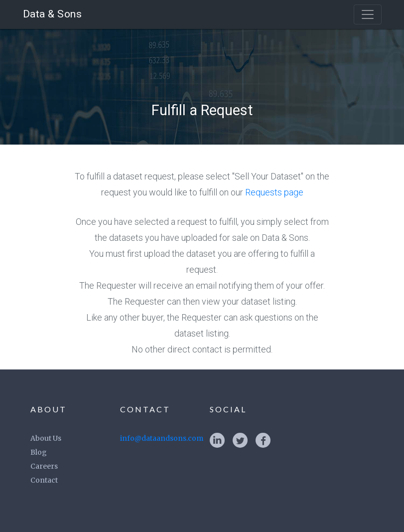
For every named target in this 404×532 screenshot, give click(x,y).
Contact (44, 480)
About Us (46, 438)
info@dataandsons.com (162, 438)
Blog (39, 452)
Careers (44, 466)
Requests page (274, 192)
